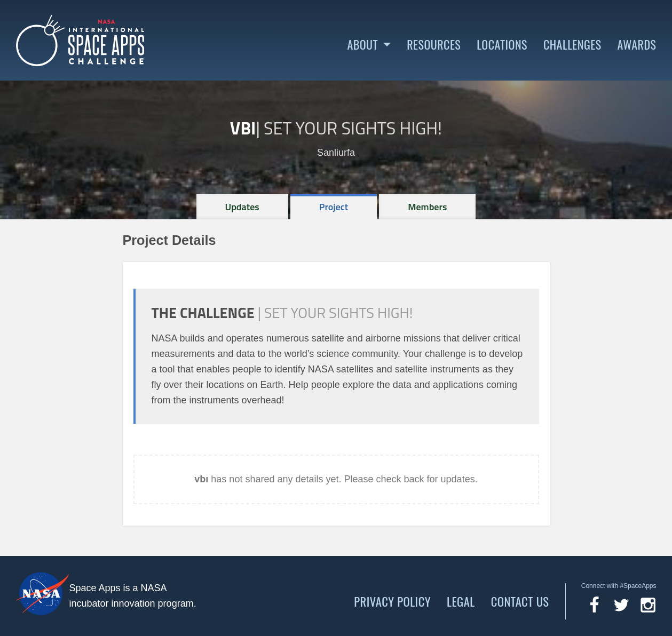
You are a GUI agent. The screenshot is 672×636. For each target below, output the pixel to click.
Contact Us (520, 601)
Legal (461, 601)
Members (427, 207)
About (362, 45)
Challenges (572, 45)
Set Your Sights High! (353, 128)
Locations (502, 45)
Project (334, 207)
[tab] (242, 207)
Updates (242, 207)
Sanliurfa (336, 153)
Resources (434, 45)
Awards (637, 45)
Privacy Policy (392, 601)
